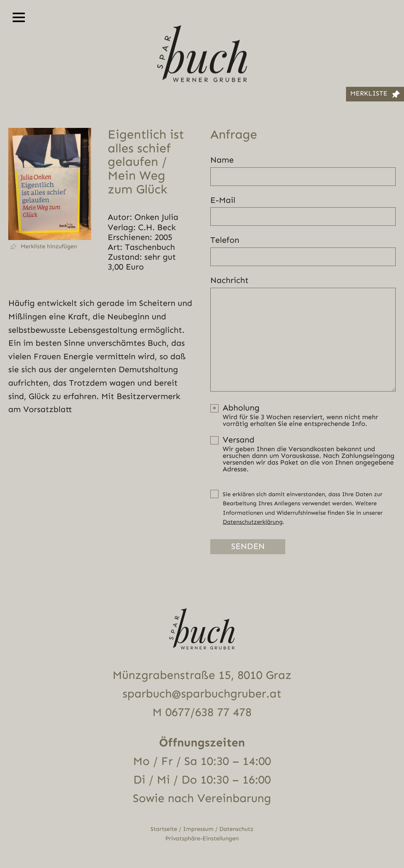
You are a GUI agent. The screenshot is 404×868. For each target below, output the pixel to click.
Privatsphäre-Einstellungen (202, 839)
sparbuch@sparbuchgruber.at (202, 694)
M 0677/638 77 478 (202, 712)
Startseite (164, 829)
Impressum (198, 829)
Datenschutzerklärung (253, 522)
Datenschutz (237, 829)
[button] (50, 247)
